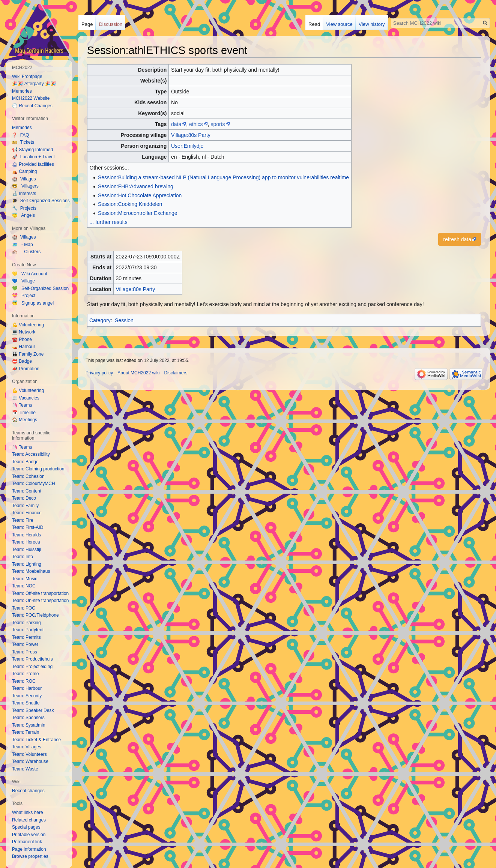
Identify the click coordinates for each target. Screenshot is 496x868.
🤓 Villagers (25, 186)
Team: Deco (24, 498)
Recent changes (28, 791)
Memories (22, 91)
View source (339, 24)
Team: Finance (27, 513)
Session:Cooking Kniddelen (130, 204)
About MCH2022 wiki (138, 373)
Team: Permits (26, 637)
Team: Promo (25, 674)
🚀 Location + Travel (33, 157)
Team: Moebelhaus (31, 571)
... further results (109, 222)
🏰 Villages (24, 179)
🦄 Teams (22, 405)
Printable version (29, 835)
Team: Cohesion (28, 476)
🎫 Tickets (23, 142)
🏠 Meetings (25, 420)
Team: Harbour (27, 688)
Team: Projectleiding (32, 667)
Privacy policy (99, 373)
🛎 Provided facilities (33, 164)
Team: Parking (26, 623)
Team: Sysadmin (29, 725)
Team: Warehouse (30, 761)
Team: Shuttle (26, 703)
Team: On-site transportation (40, 601)
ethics (196, 124)
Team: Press (25, 652)
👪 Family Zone (28, 354)
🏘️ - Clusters (26, 252)
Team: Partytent (28, 630)
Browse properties (30, 856)
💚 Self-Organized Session (40, 288)
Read (314, 24)
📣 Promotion (26, 369)
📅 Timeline (24, 413)
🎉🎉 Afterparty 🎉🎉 (34, 84)
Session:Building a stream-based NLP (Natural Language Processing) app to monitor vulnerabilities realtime (223, 177)
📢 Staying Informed (32, 150)
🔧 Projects (24, 208)
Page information (29, 849)
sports (218, 124)
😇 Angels (23, 215)
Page (87, 24)
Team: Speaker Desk (33, 710)
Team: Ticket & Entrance (36, 740)
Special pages (26, 827)
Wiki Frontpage (27, 77)
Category (100, 320)
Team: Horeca (26, 542)
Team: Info (23, 557)
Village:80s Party (191, 135)
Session (124, 320)
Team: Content (27, 491)
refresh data (457, 239)
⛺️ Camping (24, 171)
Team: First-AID (28, 527)
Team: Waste (25, 769)
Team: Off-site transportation (40, 593)
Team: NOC (24, 586)
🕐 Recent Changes (32, 106)
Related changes (29, 820)
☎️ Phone (22, 339)
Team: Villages (27, 747)
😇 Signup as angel (33, 303)
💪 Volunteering (28, 325)
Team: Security (27, 696)
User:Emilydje (187, 146)
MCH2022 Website (31, 98)
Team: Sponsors (28, 718)
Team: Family (25, 506)
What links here (28, 812)
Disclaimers (176, 373)
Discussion (110, 24)
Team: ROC (24, 681)
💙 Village (23, 281)
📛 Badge (22, 361)
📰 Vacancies (26, 398)
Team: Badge (25, 462)
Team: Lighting (27, 564)
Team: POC (24, 608)
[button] (460, 239)
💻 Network (24, 332)
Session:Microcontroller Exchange (138, 213)
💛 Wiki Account (30, 274)
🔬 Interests (24, 194)
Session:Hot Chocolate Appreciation (140, 195)
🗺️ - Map (23, 245)
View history (372, 24)
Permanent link (27, 842)
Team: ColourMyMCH (34, 484)
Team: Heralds (26, 535)
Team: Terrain (26, 732)
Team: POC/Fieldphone (35, 615)
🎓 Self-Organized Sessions (41, 201)
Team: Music (25, 579)
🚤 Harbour (24, 347)
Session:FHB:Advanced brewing (136, 186)
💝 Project (24, 296)
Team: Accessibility (31, 454)
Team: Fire (23, 520)
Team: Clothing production (38, 469)
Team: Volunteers (29, 754)
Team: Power (25, 644)
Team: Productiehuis (32, 659)
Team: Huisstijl (26, 550)
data (176, 124)
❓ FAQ (21, 135)
